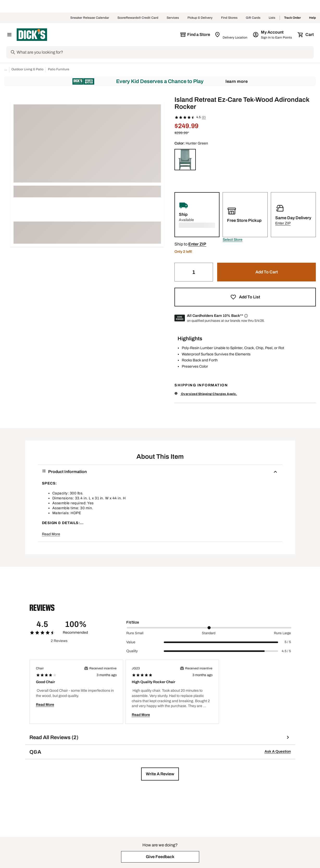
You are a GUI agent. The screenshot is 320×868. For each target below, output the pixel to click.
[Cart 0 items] (306, 35)
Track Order (292, 18)
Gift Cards (253, 18)
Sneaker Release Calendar (90, 18)
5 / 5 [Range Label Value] (288, 642)
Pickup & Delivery (200, 18)
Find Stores (229, 18)
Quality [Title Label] (132, 651)
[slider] (209, 628)
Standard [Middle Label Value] (209, 633)
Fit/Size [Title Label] (133, 622)
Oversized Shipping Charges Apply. (206, 394)
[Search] (165, 52)
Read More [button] (51, 534)
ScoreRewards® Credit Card (138, 18)
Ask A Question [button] (278, 751)
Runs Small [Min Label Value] (135, 633)
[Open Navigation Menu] (9, 35)
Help (312, 18)
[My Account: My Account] (273, 35)
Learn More (237, 81)
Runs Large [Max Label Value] (282, 633)
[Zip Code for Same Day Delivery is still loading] (231, 35)
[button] (233, 240)
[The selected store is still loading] (195, 35)
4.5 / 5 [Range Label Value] (286, 651)
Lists (272, 18)
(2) (204, 117)
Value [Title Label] (131, 642)
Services (173, 18)
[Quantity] (194, 272)
